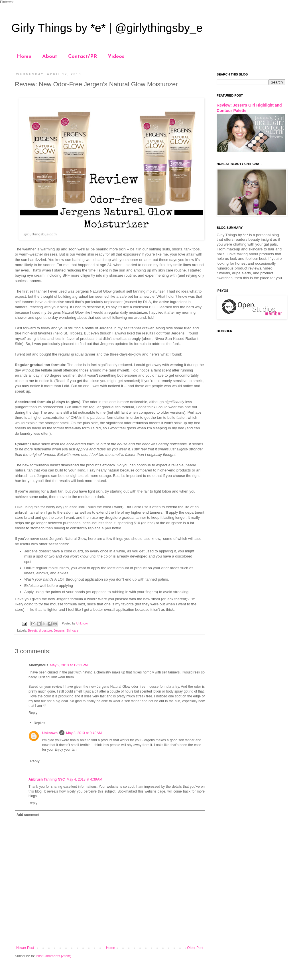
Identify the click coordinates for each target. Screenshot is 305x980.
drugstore (46, 630)
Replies (39, 723)
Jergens (59, 630)
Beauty (33, 630)
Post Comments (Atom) (53, 956)
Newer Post (25, 948)
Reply (33, 713)
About (50, 57)
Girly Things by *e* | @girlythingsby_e (107, 28)
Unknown (50, 733)
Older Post (195, 948)
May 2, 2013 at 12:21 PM (69, 665)
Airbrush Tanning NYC (47, 779)
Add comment (28, 815)
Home (24, 57)
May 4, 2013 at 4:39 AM (85, 779)
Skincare (72, 630)
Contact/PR (83, 57)
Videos (116, 57)
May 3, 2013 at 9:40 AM (84, 733)
